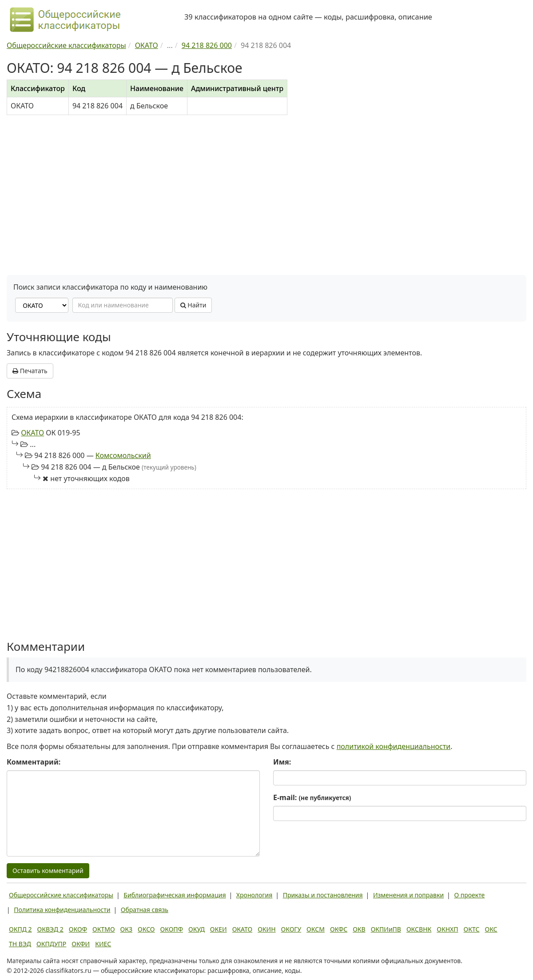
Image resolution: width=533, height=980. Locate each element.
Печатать (30, 371)
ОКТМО (104, 929)
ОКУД (197, 929)
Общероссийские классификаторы (61, 895)
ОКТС (472, 929)
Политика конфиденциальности (62, 910)
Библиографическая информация (175, 895)
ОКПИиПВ (386, 929)
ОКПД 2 (20, 929)
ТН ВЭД (20, 944)
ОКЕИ (219, 929)
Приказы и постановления (323, 895)
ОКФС (339, 929)
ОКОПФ (172, 929)
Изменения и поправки (408, 895)
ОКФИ (81, 944)
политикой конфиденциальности (394, 746)
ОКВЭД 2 (50, 929)
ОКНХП (447, 929)
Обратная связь (145, 910)
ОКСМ (316, 929)
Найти (193, 305)
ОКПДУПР (51, 944)
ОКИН (266, 929)
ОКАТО (32, 433)
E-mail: (312, 797)
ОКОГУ (291, 929)
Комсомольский (123, 455)
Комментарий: (34, 762)
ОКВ (359, 929)
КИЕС (103, 944)
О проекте (469, 895)
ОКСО (146, 929)
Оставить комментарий (48, 870)
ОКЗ (126, 929)
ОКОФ (78, 929)
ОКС (491, 929)
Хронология (254, 895)
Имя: (282, 762)
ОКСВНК (419, 929)
